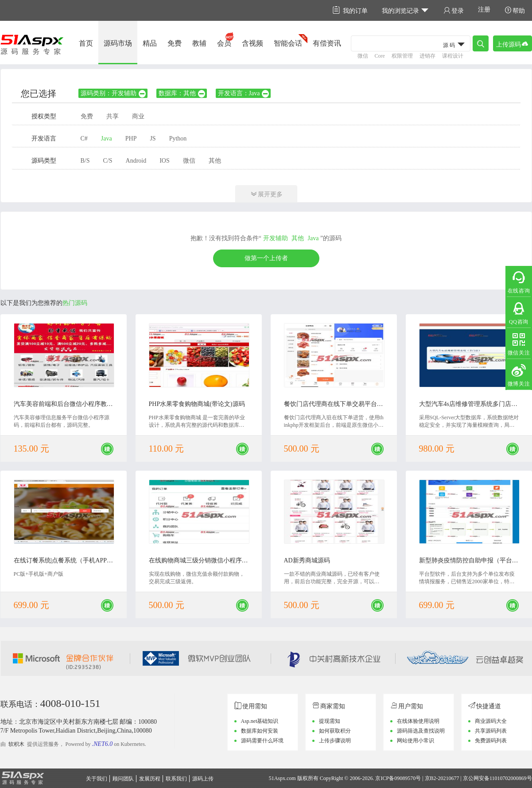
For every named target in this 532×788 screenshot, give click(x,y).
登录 (454, 10)
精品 (150, 43)
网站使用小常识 (416, 741)
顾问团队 (123, 779)
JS (153, 138)
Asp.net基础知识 (260, 721)
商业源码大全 (491, 721)
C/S (108, 161)
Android (136, 161)
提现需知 (330, 721)
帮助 (515, 10)
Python (178, 138)
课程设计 (453, 56)
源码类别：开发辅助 (114, 93)
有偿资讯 (327, 43)
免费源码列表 (491, 741)
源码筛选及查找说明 (421, 731)
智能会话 (288, 43)
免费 (175, 43)
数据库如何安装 (260, 731)
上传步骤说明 (335, 741)
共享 (113, 116)
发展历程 (150, 779)
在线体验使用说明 (418, 721)
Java (107, 138)
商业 (138, 116)
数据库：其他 (182, 93)
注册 (484, 10)
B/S (85, 161)
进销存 (427, 56)
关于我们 (97, 779)
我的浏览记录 (406, 10)
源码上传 (203, 779)
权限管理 (402, 56)
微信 (363, 56)
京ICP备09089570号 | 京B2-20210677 (417, 778)
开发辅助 (276, 238)
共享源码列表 (491, 731)
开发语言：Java (244, 93)
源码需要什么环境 (262, 741)
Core (380, 56)
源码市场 (118, 43)
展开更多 (266, 194)
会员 (224, 43)
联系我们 (176, 779)
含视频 (252, 43)
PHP (131, 138)
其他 (215, 161)
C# (84, 138)
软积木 (16, 744)
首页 (86, 43)
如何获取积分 (335, 731)
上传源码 (513, 44)
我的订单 (350, 10)
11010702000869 (508, 778)
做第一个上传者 (266, 258)
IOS (165, 161)
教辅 (199, 43)
